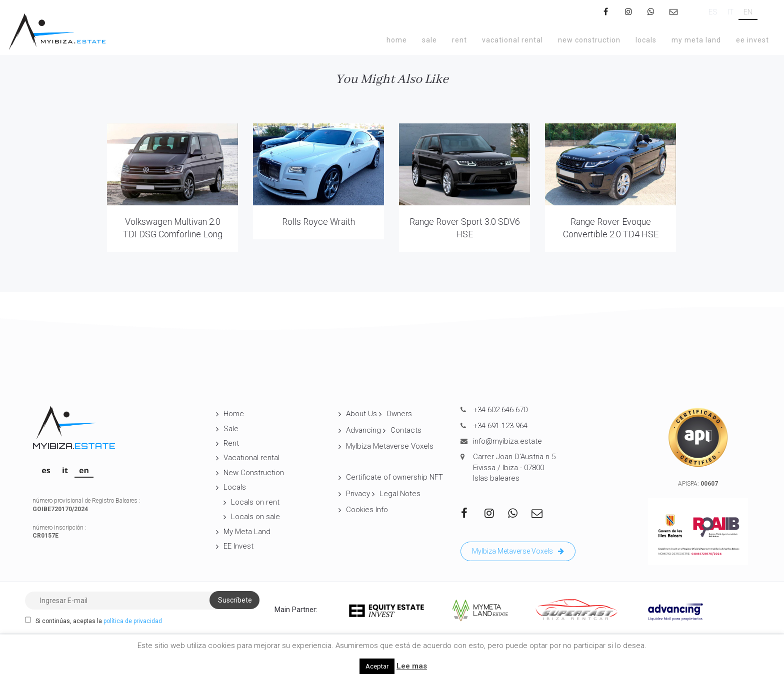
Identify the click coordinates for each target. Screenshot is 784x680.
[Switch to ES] (713, 12)
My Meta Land (696, 40)
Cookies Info (367, 510)
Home (397, 40)
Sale (429, 40)
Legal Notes (400, 494)
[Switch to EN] (748, 12)
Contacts (406, 430)
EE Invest (752, 40)
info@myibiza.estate (507, 441)
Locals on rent (255, 502)
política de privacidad (133, 621)
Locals (646, 40)
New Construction (589, 40)
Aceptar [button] (377, 666)
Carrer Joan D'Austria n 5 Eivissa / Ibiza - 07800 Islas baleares (514, 467)
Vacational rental (512, 40)
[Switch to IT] (730, 12)
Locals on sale (255, 517)
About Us (361, 414)
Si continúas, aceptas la (93, 621)
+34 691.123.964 (500, 426)
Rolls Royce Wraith (318, 222)
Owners (399, 414)
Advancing (363, 430)
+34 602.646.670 (500, 410)
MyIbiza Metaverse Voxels (390, 446)
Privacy (358, 494)
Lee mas (412, 666)
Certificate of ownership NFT (394, 477)
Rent (459, 40)
